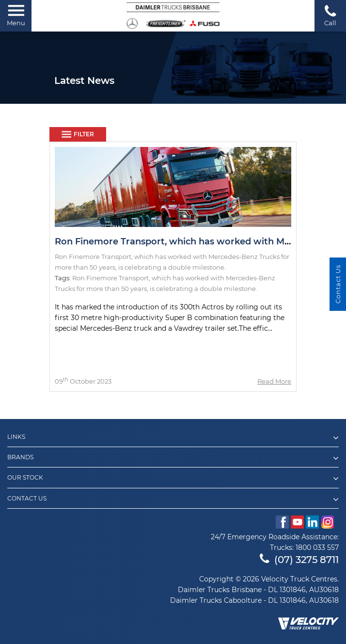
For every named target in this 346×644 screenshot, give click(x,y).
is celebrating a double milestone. (204, 289)
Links (173, 438)
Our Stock (173, 479)
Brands (173, 458)
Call (330, 15)
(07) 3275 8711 (299, 560)
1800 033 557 (317, 547)
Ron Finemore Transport (110, 278)
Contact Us (173, 499)
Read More (274, 381)
